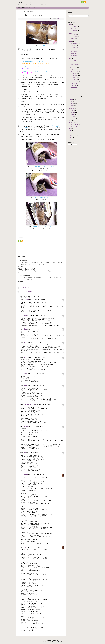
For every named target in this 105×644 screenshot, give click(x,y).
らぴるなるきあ (75, 71)
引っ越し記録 (72, 123)
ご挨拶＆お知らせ (73, 136)
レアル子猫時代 (75, 65)
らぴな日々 (74, 28)
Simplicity (56, 641)
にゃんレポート (73, 119)
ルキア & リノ (74, 87)
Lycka (71, 58)
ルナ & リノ (74, 85)
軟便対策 (73, 112)
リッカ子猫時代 (75, 60)
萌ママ (25, 329)
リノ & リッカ (74, 91)
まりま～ (26, 374)
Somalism (23, 8)
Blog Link (28, 8)
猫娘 (25, 453)
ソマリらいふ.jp (26, 2)
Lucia (70, 41)
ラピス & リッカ (75, 79)
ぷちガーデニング (73, 134)
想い (70, 130)
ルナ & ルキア (74, 83)
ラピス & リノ (74, 77)
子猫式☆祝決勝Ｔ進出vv (25, 276)
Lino (70, 50)
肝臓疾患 (73, 114)
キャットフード (75, 116)
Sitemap (33, 8)
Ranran (25, 386)
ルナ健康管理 (74, 35)
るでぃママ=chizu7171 (29, 405)
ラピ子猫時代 (74, 26)
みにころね (26, 357)
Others (71, 138)
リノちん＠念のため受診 (25, 292)
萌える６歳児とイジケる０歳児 (27, 269)
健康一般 (73, 110)
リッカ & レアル (75, 95)
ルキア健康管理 (75, 47)
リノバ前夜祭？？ (23, 261)
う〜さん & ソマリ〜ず (76, 97)
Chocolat (26, 316)
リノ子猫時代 (74, 52)
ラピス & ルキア (75, 75)
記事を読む (21, 266)
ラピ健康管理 (74, 30)
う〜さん (71, 100)
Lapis (70, 25)
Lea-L (71, 63)
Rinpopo (26, 475)
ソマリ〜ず (74, 69)
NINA (25, 342)
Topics (71, 121)
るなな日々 (74, 39)
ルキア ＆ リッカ (75, 89)
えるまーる (26, 300)
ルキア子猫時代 (75, 43)
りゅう (73, 104)
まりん (73, 105)
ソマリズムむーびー (74, 125)
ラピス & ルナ (74, 73)
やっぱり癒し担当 (23, 288)
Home (18, 8)
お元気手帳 (72, 108)
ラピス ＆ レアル (75, 81)
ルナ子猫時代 (74, 37)
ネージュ (26, 426)
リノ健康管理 (74, 56)
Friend (71, 128)
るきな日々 (74, 45)
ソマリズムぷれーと (74, 127)
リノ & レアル (74, 93)
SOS (70, 132)
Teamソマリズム (73, 67)
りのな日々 (61, 19)
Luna (70, 33)
